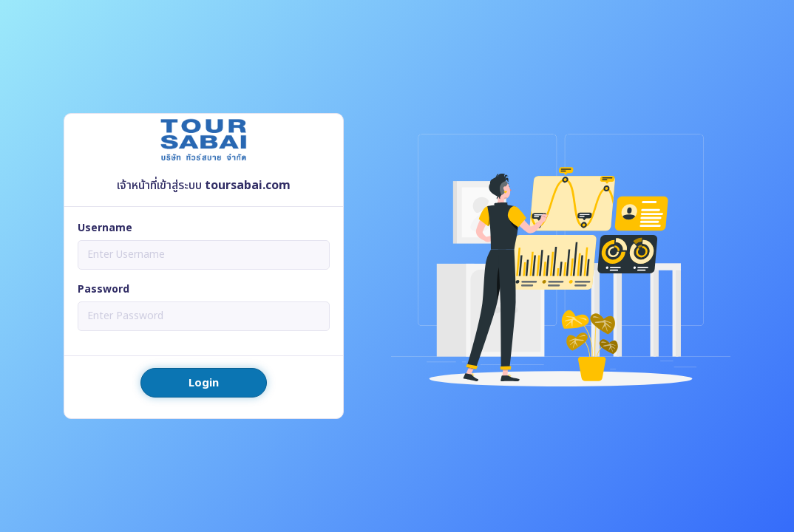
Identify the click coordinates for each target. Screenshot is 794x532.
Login (204, 383)
